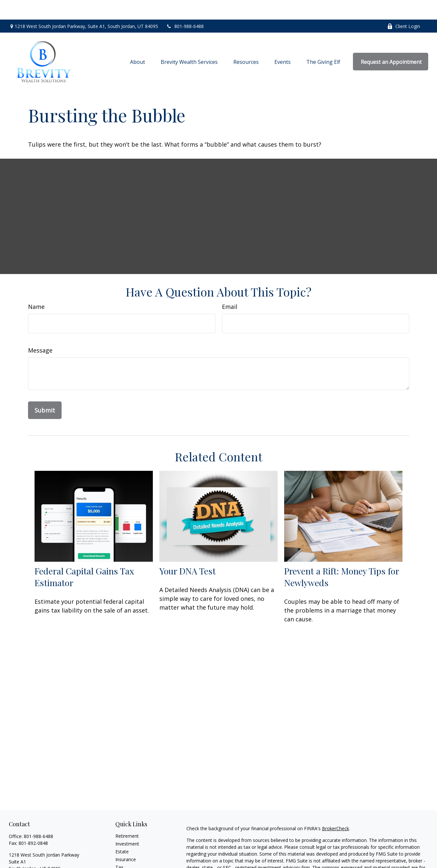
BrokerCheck (335, 809)
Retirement (127, 816)
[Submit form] (45, 391)
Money (123, 855)
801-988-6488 (185, 7)
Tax (119, 848)
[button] (138, 42)
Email (230, 287)
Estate (122, 832)
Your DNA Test (188, 551)
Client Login (404, 7)
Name (36, 287)
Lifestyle (124, 863)
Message (40, 331)
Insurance (126, 840)
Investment (127, 824)
